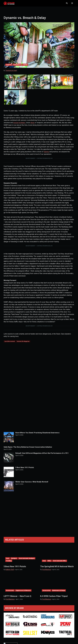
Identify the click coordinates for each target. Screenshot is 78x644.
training (46, 154)
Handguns (14, 560)
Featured (9, 67)
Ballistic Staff (10, 571)
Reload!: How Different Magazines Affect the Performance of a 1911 (42, 455)
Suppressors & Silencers (23, 592)
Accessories (10, 592)
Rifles (49, 563)
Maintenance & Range (59, 592)
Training (25, 67)
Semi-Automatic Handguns (27, 560)
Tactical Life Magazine (23, 343)
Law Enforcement (10, 343)
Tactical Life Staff (11, 72)
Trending (9, 563)
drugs (32, 124)
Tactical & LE (17, 67)
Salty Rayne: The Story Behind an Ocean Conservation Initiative (28, 449)
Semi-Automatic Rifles (60, 563)
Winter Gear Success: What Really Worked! (32, 484)
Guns (8, 560)
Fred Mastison (47, 571)
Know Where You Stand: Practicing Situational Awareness (37, 435)
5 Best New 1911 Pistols (25, 469)
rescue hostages (19, 124)
